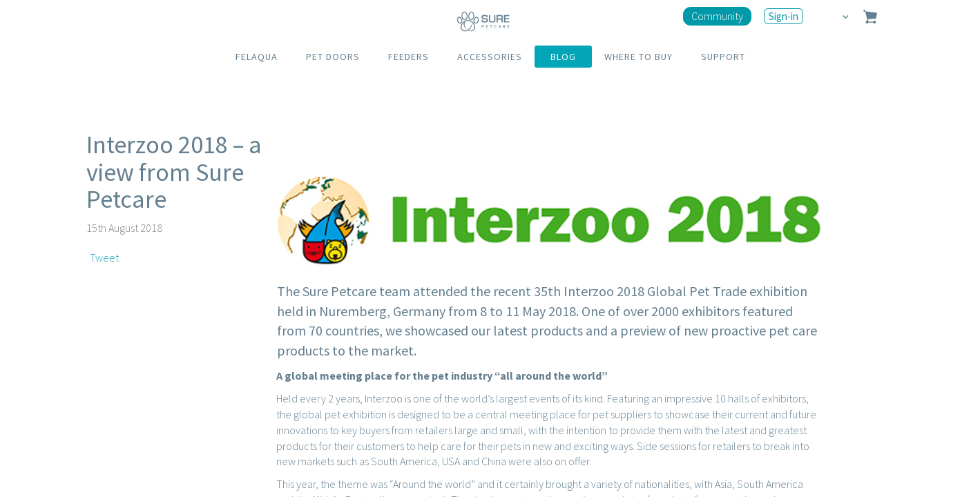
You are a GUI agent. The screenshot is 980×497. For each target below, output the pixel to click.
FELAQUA (257, 57)
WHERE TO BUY (638, 57)
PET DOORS (333, 57)
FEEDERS (409, 57)
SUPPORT (723, 57)
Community (717, 16)
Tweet (104, 257)
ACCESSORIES (490, 57)
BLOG (563, 57)
